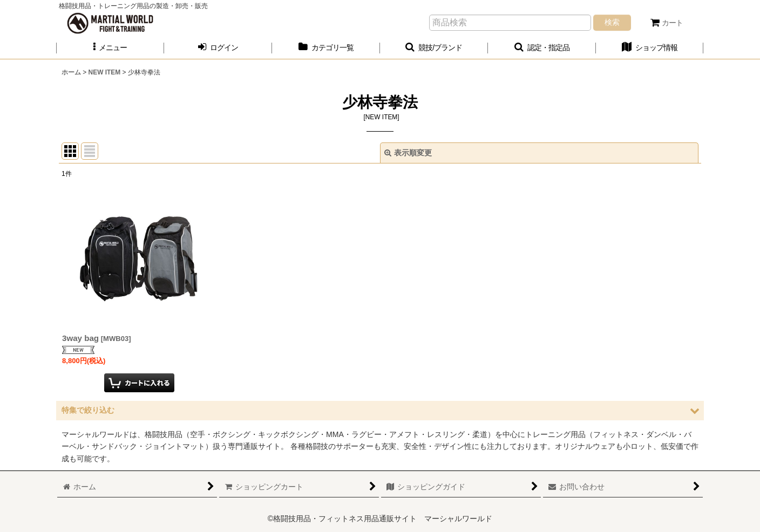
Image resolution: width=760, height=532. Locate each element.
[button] (110, 48)
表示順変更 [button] (408, 153)
